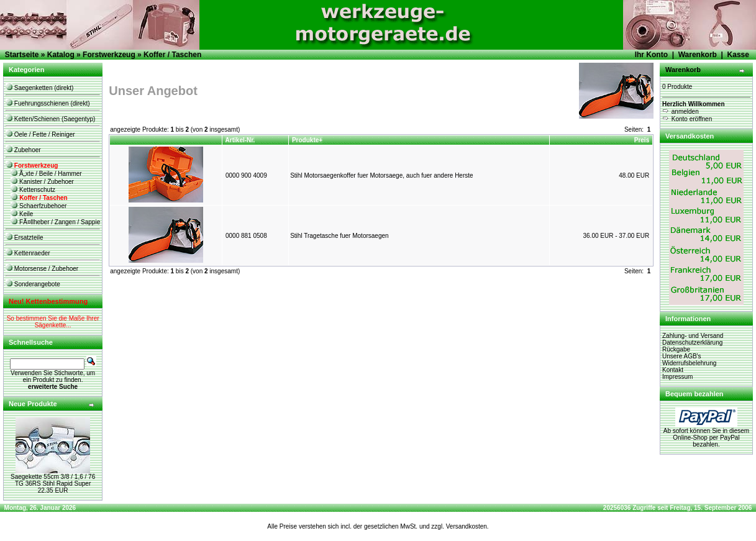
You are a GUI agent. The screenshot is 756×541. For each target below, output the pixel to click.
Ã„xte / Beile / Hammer (46, 174)
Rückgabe (676, 349)
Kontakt (673, 370)
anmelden (681, 111)
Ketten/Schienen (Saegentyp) (50, 119)
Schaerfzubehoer (39, 206)
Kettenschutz (33, 190)
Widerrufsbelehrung (689, 363)
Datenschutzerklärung (692, 343)
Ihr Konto (651, 55)
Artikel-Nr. (240, 140)
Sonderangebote (33, 284)
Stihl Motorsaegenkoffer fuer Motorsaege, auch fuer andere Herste (381, 175)
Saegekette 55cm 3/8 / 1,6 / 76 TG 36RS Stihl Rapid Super (53, 480)
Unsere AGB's (682, 356)
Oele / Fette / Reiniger (40, 134)
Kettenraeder (28, 253)
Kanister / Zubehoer (42, 182)
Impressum (677, 377)
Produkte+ (307, 140)
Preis (642, 140)
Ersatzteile (24, 238)
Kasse (738, 55)
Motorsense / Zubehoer (42, 269)
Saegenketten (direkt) (39, 88)
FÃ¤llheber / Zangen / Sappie (55, 222)
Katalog (61, 55)
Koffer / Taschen (172, 55)
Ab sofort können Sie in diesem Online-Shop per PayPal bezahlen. (706, 435)
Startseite (22, 55)
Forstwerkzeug (109, 55)
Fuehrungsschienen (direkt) (48, 103)
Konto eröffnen (687, 119)
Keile (22, 214)
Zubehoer (23, 150)
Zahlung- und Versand (693, 336)
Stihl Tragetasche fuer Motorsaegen (339, 236)
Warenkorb (698, 55)
